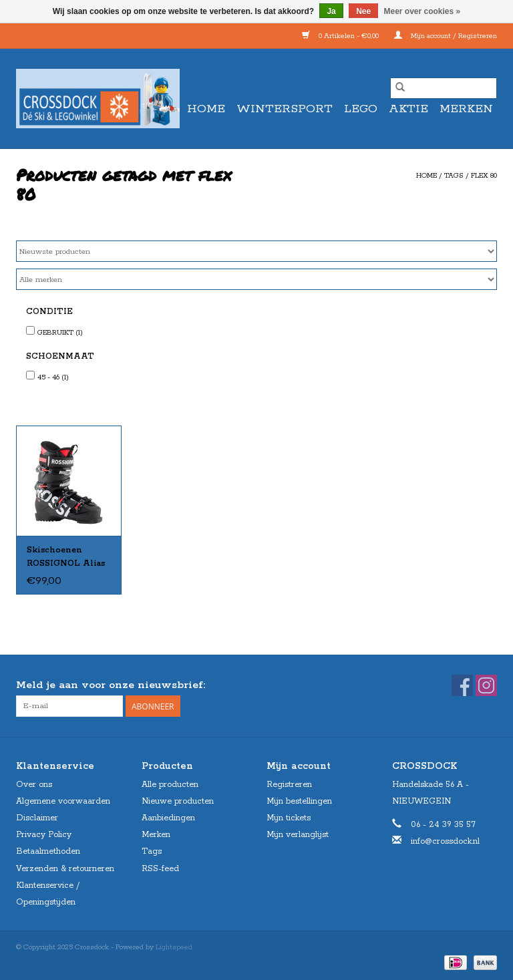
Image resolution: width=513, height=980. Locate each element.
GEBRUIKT (60, 333)
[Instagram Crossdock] (486, 685)
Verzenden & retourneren (65, 869)
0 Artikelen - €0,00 (341, 36)
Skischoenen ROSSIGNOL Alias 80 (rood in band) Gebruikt (66, 558)
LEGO (361, 109)
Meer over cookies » (422, 11)
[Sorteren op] (256, 251)
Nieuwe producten (178, 801)
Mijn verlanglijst (298, 835)
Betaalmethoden (48, 851)
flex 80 (484, 176)
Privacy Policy (44, 835)
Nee (363, 11)
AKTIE (408, 109)
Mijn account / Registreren (446, 36)
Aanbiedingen (168, 818)
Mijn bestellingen (299, 801)
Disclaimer (37, 818)
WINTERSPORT (285, 109)
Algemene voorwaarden (63, 801)
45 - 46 (53, 377)
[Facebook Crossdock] (462, 685)
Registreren (289, 785)
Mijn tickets (289, 818)
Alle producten (170, 785)
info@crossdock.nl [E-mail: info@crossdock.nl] (445, 841)
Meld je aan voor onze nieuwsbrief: (111, 685)
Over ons (34, 785)
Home (206, 109)
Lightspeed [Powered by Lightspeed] (174, 947)
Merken (466, 109)
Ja (331, 11)
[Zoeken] (444, 88)
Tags (454, 176)
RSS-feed (160, 869)
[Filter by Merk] (256, 279)
